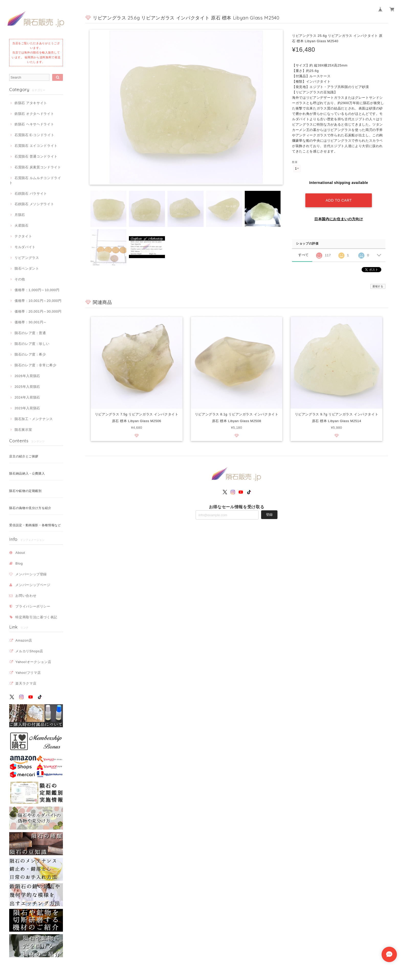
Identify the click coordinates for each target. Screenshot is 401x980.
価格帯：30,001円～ (31, 322)
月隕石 (20, 215)
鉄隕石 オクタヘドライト (34, 114)
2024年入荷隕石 (27, 397)
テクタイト (23, 236)
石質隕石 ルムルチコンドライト (35, 180)
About (20, 553)
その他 (20, 279)
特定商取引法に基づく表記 (36, 617)
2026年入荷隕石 (27, 376)
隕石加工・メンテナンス (34, 419)
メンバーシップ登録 (31, 574)
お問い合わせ (26, 596)
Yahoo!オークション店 (33, 662)
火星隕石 (22, 225)
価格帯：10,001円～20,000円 (38, 301)
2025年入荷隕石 (27, 387)
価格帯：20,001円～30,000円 (38, 311)
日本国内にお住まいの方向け (339, 219)
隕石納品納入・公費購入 (27, 474)
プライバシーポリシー (33, 606)
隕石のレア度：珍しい (32, 344)
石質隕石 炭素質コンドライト (38, 167)
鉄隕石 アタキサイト (31, 103)
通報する (378, 286)
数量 (295, 162)
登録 (269, 515)
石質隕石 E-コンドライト (34, 135)
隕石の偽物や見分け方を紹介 (30, 508)
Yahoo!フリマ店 (28, 673)
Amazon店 (24, 640)
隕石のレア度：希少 (30, 354)
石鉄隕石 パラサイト (31, 194)
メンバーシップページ (33, 585)
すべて (303, 255)
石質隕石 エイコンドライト (36, 146)
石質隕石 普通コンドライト (36, 156)
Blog (19, 563)
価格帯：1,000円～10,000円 (37, 290)
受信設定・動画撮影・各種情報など (35, 525)
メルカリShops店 (29, 651)
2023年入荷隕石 (27, 408)
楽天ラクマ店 (26, 683)
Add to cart (339, 200)
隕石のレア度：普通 (30, 333)
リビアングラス (27, 258)
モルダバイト (25, 247)
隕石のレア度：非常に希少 (36, 365)
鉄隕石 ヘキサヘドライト (34, 124)
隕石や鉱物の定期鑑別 (25, 491)
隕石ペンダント (27, 268)
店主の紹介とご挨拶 (24, 456)
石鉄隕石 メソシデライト (34, 204)
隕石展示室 (23, 430)
